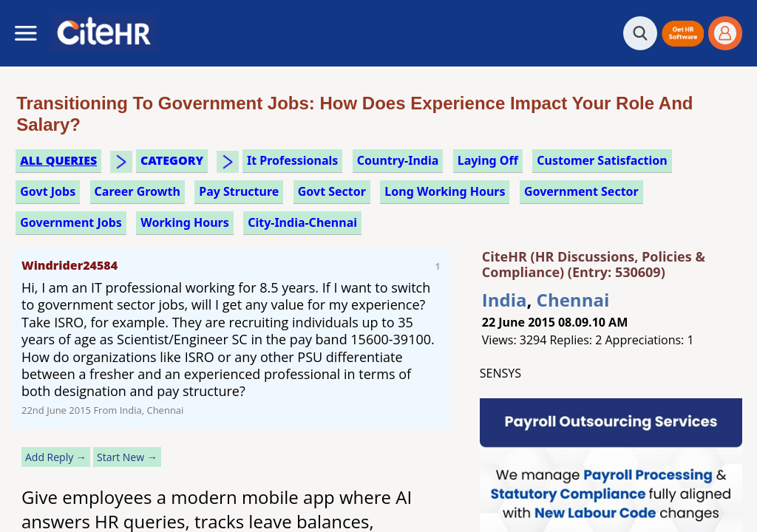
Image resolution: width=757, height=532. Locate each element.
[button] (683, 34)
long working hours (445, 191)
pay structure (239, 191)
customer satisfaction (602, 160)
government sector (581, 191)
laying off (488, 160)
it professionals (292, 160)
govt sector (332, 191)
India (505, 300)
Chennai (573, 300)
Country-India (398, 160)
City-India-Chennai (302, 222)
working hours (185, 222)
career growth (138, 191)
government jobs (71, 222)
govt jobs (48, 191)
